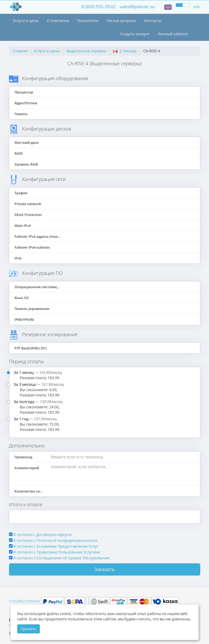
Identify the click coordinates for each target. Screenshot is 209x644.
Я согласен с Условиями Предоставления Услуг (56, 546)
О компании (58, 21)
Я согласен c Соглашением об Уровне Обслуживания (61, 558)
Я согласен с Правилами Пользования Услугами (57, 552)
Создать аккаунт (135, 34)
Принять (28, 629)
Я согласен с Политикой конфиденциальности (55, 540)
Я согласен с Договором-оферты (42, 535)
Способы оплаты (24, 601)
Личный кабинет (173, 34)
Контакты (153, 21)
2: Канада (125, 51)
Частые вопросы (121, 21)
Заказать (105, 569)
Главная (20, 51)
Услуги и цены (26, 21)
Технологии (88, 21)
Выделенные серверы (86, 51)
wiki (197, 7)
